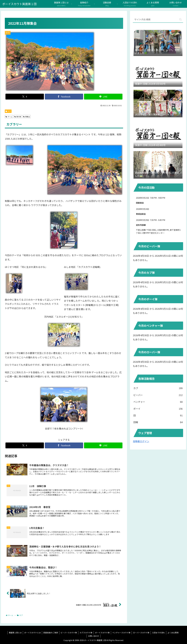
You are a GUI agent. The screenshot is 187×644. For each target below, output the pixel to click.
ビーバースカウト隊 (69, 633)
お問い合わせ (94, 636)
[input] (158, 19)
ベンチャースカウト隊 (121, 633)
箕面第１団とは (15, 633)
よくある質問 (173, 633)
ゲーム (9, 117)
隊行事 (18, 117)
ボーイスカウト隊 (102, 633)
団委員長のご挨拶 (51, 633)
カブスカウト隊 (86, 633)
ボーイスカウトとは (32, 633)
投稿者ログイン (141, 441)
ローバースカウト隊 (141, 633)
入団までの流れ (158, 633)
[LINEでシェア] (103, 97)
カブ (8, 111)
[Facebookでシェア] (64, 97)
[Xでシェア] (25, 97)
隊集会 (27, 117)
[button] (180, 19)
